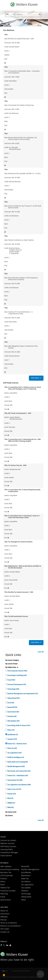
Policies (4, 920)
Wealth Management (16, 766)
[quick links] (6, 671)
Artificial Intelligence (15, 757)
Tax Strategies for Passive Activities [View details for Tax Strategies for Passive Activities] (20, 542)
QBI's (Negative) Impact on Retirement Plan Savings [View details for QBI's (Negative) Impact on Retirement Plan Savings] (23, 347)
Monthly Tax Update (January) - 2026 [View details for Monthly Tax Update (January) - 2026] (21, 592)
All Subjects (4, 863)
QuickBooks (12, 735)
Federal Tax (5, 888)
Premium (12, 716)
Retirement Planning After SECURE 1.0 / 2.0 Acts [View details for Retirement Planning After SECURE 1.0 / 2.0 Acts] (24, 174)
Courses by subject (8, 840)
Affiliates (4, 917)
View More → (36, 378)
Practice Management (30, 869)
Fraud (11, 680)
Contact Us (5, 932)
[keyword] (28, 14)
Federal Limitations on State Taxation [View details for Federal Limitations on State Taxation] (21, 240)
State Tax (12, 748)
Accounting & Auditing (17, 675)
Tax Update (26, 888)
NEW (10, 807)
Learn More (4, 907)
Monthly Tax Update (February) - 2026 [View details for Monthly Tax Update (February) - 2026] (21, 39)
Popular (11, 794)
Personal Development (16, 684)
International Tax (15, 780)
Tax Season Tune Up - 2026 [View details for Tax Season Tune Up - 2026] (17, 465)
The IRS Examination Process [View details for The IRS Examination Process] (18, 616)
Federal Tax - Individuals (17, 776)
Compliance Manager (9, 852)
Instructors (5, 914)
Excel (10, 703)
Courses (3, 837)
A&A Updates (13, 721)
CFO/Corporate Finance (17, 671)
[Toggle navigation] (7, 23)
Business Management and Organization (22, 694)
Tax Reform (26, 882)
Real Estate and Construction (19, 771)
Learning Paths (7, 849)
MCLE (10, 798)
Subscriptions (6, 856)
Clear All (41, 652)
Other (23, 900)
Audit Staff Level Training (17, 762)
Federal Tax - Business (17, 744)
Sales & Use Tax (14, 789)
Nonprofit (12, 707)
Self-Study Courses (8, 846)
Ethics (11, 730)
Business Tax (6, 872)
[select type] (10, 14)
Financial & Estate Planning (8, 892)
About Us (4, 911)
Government (13, 712)
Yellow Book (13, 698)
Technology (13, 689)
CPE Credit (5, 929)
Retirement (26, 876)
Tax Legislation (14, 753)
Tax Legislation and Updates (19, 785)
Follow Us (4, 942)
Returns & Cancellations (11, 926)
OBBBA (11, 803)
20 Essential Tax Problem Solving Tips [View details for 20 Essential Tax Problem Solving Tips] (21, 105)
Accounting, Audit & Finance (19, 725)
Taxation (12, 739)
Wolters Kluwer (14, 954)
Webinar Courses (7, 843)
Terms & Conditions (9, 923)
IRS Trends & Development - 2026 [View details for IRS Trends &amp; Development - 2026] (20, 413)
